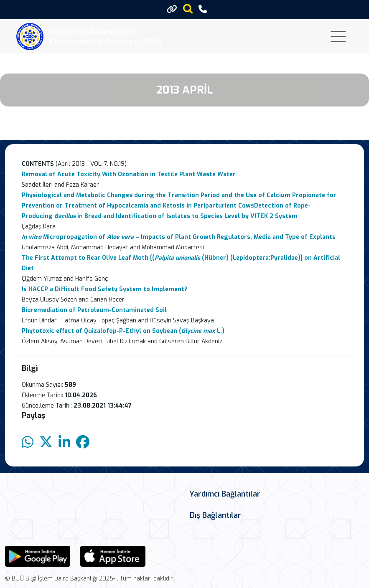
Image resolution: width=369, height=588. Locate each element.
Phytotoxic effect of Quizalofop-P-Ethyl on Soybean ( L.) (123, 331)
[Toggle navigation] (338, 37)
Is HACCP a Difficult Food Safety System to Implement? (104, 289)
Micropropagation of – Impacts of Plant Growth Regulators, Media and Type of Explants (179, 237)
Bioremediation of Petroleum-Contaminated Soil (94, 310)
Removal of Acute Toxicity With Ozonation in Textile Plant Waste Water (129, 174)
